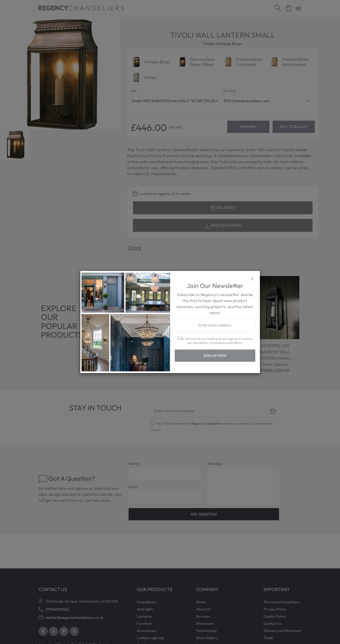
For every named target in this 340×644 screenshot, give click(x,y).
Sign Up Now (215, 356)
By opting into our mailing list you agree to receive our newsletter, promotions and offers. (215, 341)
